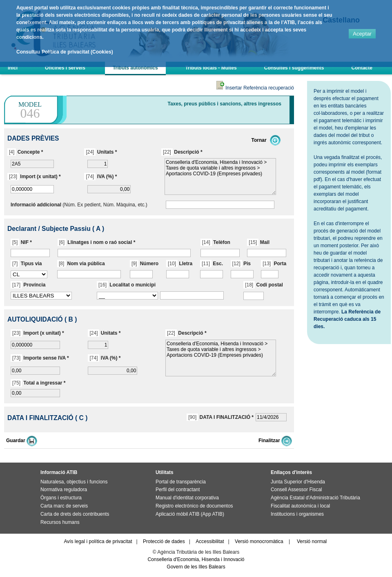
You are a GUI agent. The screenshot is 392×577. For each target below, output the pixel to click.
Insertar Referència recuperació (255, 88)
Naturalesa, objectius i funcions (74, 482)
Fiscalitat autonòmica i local (300, 506)
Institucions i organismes (297, 514)
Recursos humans (60, 522)
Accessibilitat (210, 541)
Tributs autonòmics (135, 68)
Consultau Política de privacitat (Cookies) (65, 52)
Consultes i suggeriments (294, 68)
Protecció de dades (164, 541)
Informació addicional (36, 205)
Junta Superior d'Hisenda (298, 482)
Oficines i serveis (65, 68)
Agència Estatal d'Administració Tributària (315, 498)
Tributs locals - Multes (211, 68)
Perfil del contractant (178, 490)
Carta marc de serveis (64, 506)
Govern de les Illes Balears (196, 567)
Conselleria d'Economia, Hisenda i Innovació (196, 559)
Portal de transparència (181, 482)
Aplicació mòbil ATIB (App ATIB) (190, 514)
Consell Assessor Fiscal (296, 490)
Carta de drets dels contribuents (75, 514)
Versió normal (312, 541)
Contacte (362, 68)
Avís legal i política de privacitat (98, 541)
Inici (13, 68)
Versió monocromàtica (259, 541)
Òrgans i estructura (61, 498)
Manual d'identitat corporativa (187, 498)
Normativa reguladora (64, 490)
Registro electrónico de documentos (194, 506)
